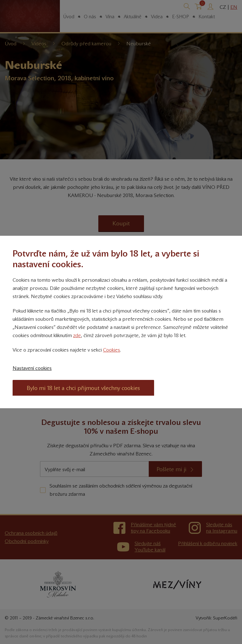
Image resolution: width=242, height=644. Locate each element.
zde (77, 335)
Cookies (112, 350)
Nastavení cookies (32, 368)
